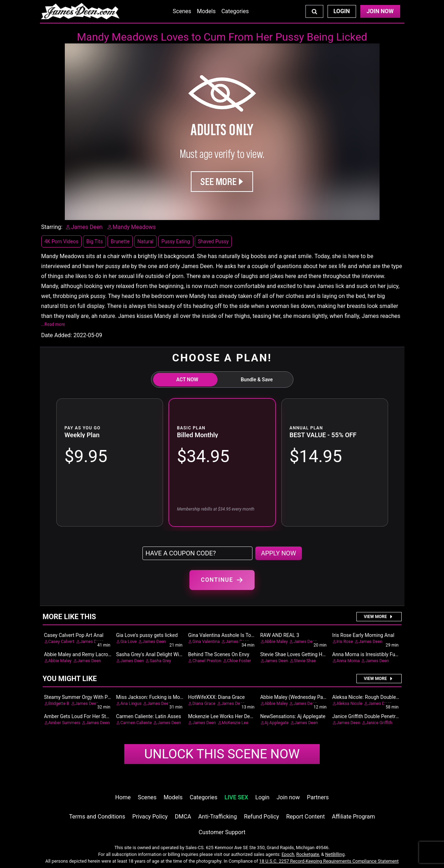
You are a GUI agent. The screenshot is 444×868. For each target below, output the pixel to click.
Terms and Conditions (97, 817)
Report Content (306, 817)
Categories (235, 11)
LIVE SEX (236, 797)
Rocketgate (308, 854)
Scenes (182, 11)
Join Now (380, 11)
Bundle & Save (257, 380)
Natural (145, 241)
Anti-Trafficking (218, 817)
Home (123, 797)
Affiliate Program (353, 817)
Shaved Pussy (213, 241)
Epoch (288, 854)
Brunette (120, 241)
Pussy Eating (176, 241)
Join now (288, 797)
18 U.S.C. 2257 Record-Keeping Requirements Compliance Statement (329, 861)
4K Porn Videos (62, 241)
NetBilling (335, 854)
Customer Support (222, 832)
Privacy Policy (150, 817)
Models (206, 11)
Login (341, 11)
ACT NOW (187, 380)
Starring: (52, 227)
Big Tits (95, 241)
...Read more (53, 324)
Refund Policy (261, 817)
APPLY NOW (279, 553)
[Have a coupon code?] (197, 553)
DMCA (183, 817)
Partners (318, 797)
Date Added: (57, 335)
